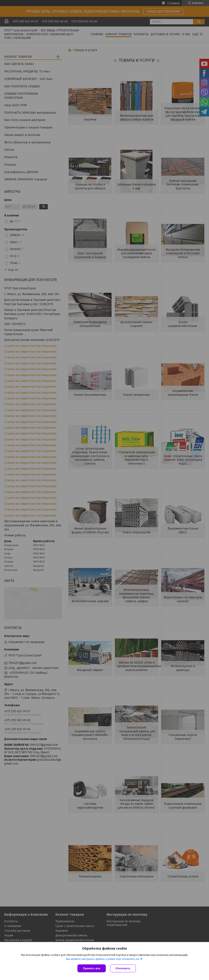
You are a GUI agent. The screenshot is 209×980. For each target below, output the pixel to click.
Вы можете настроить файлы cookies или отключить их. (103, 959)
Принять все (92, 968)
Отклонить (123, 968)
